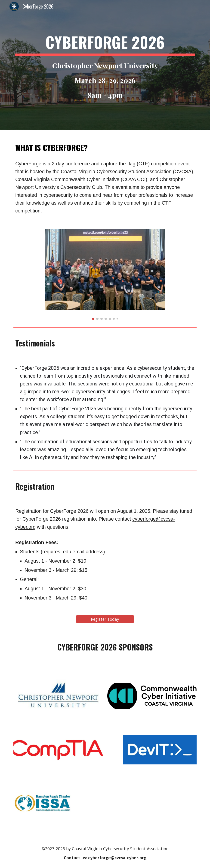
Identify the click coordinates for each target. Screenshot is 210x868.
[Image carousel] (105, 274)
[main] (105, 65)
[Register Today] (105, 619)
